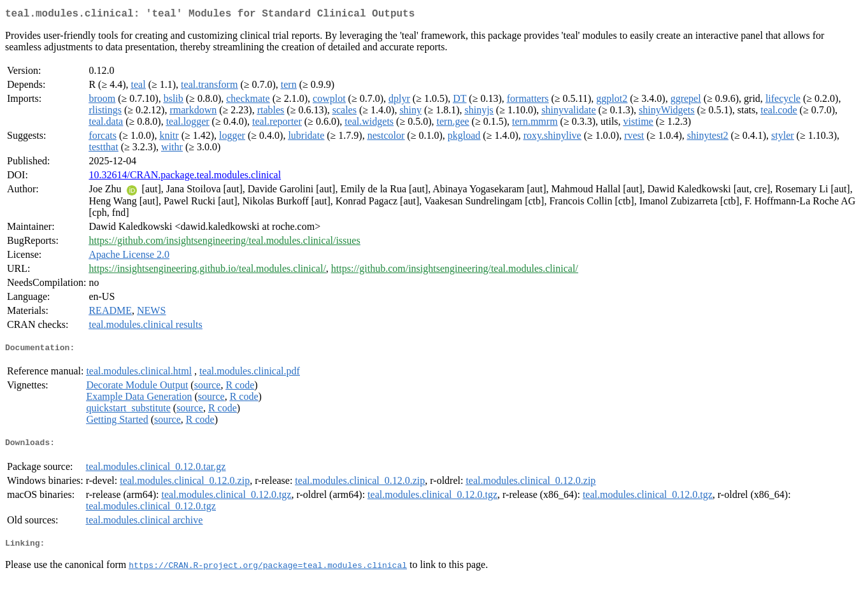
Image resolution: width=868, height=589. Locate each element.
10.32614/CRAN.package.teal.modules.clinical (185, 177)
